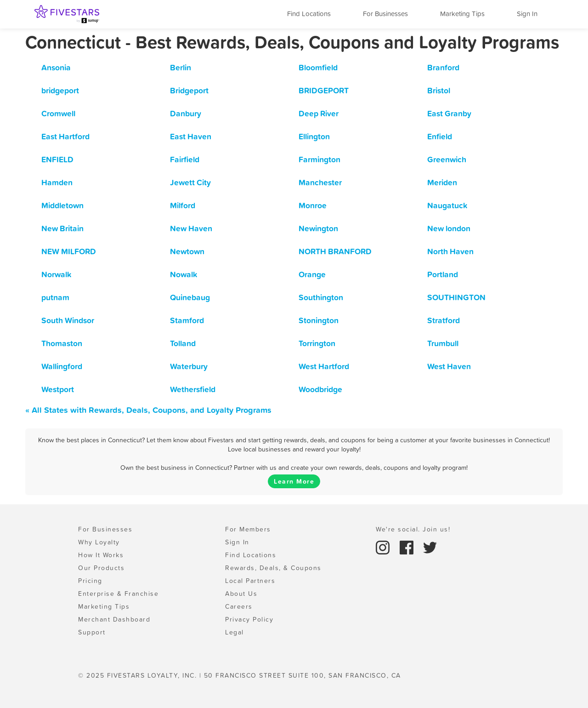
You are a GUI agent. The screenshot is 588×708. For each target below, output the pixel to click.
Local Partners (250, 581)
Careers (239, 606)
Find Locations (309, 14)
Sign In (527, 14)
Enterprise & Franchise (118, 594)
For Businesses (385, 14)
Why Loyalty (99, 542)
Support (92, 632)
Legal (235, 632)
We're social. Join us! (413, 529)
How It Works (101, 555)
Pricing (90, 581)
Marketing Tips (462, 14)
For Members (248, 529)
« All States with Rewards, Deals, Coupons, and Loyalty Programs (148, 410)
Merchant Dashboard (114, 619)
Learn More (294, 481)
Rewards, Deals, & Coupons (273, 568)
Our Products (101, 568)
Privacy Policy (249, 619)
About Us (241, 594)
